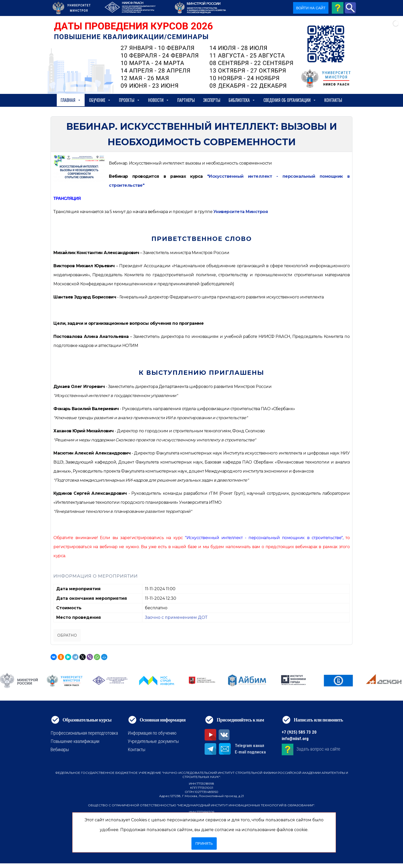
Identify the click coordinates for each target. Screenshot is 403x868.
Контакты (333, 100)
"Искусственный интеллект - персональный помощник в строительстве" (264, 538)
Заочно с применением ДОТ (176, 617)
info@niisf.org (295, 739)
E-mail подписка (250, 752)
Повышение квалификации (75, 741)
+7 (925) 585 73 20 (299, 732)
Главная (71, 100)
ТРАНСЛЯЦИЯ (67, 198)
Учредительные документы (153, 741)
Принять (204, 843)
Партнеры (186, 100)
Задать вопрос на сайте (318, 749)
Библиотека (242, 100)
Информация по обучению (152, 733)
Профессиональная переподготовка (84, 733)
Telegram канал (249, 745)
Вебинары (60, 749)
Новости (159, 100)
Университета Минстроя (241, 212)
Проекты (129, 100)
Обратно (67, 635)
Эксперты (212, 100)
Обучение (100, 100)
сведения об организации (290, 100)
